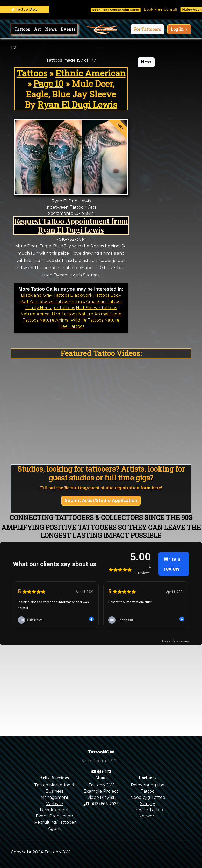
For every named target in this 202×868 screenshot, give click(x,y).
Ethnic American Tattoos (97, 301)
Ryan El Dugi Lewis (77, 104)
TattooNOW (101, 785)
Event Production (54, 816)
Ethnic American (91, 73)
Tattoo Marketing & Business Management (54, 791)
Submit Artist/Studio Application (101, 500)
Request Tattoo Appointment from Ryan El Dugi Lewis (71, 225)
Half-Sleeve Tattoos (96, 308)
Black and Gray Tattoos (45, 295)
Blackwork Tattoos (90, 295)
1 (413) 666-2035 (101, 804)
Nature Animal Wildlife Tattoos (71, 320)
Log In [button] (178, 29)
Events (68, 29)
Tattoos (22, 29)
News (51, 29)
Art (37, 29)
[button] (147, 29)
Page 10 (48, 83)
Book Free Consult (165, 9)
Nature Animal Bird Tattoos (49, 314)
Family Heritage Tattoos (50, 308)
